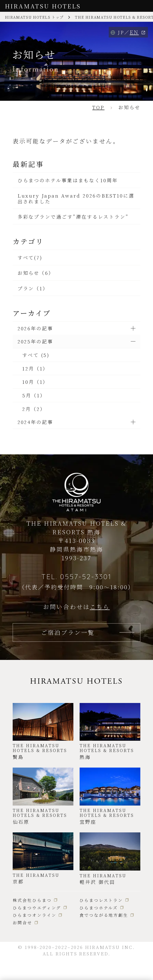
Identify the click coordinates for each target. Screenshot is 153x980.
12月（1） (35, 368)
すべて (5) (36, 355)
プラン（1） (33, 288)
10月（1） (35, 382)
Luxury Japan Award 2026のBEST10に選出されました (76, 198)
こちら (100, 607)
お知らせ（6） (36, 273)
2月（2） (34, 409)
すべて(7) (30, 257)
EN (134, 32)
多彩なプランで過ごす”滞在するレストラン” (73, 217)
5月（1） (34, 395)
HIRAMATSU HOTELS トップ (34, 17)
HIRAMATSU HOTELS (43, 6)
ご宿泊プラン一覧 (68, 632)
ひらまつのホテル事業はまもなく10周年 (68, 180)
